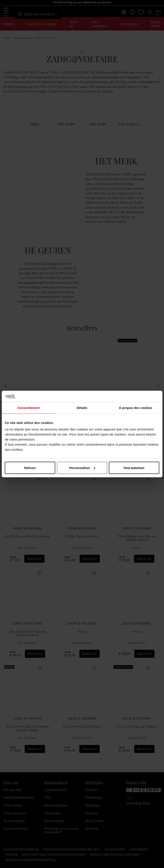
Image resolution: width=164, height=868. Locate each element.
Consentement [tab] (28, 408)
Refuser (30, 468)
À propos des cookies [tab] (136, 408)
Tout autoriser (134, 468)
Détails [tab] (82, 408)
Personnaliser (82, 468)
